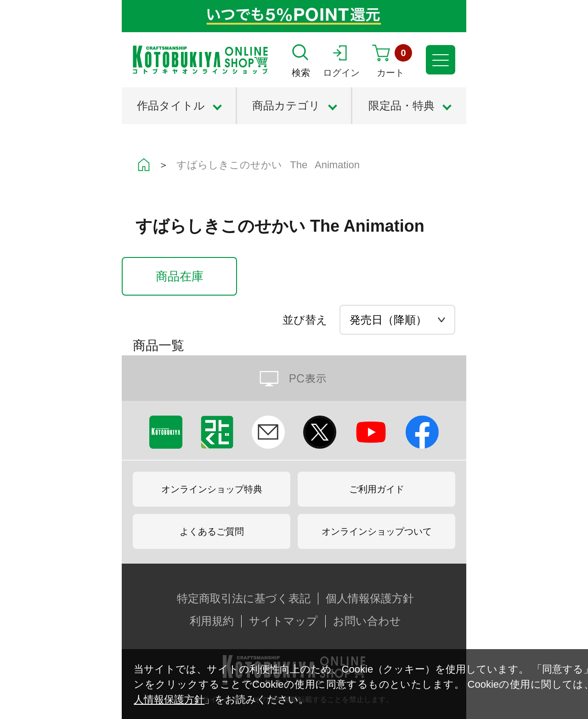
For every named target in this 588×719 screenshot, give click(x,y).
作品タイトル (171, 106)
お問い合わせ (367, 621)
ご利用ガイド (377, 489)
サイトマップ (283, 621)
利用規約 (212, 621)
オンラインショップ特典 (212, 489)
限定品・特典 (401, 106)
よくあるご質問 (212, 531)
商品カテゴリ (286, 106)
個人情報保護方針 (370, 599)
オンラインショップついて (377, 531)
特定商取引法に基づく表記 (244, 599)
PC (294, 378)
